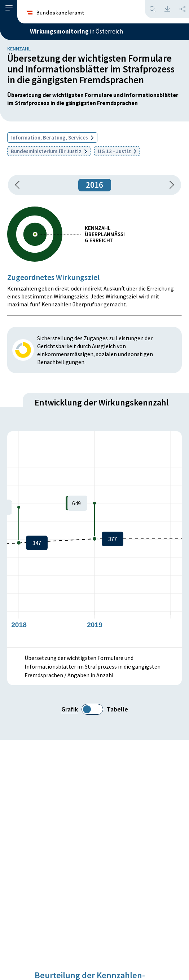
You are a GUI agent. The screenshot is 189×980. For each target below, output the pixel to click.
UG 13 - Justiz (117, 151)
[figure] (94, 539)
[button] (9, 8)
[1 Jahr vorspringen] (169, 185)
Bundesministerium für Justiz (49, 151)
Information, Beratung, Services (52, 138)
